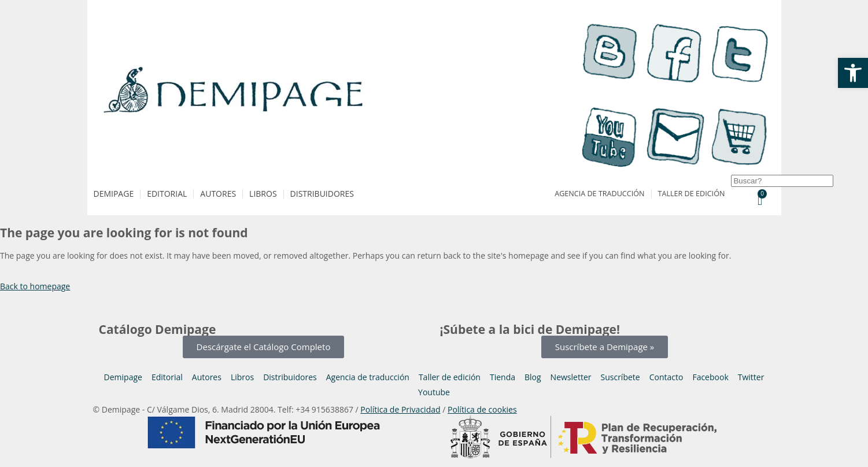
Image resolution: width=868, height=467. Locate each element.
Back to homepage (35, 286)
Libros (263, 194)
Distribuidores (322, 194)
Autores (218, 194)
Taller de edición (692, 194)
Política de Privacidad (400, 409)
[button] (853, 73)
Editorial (167, 194)
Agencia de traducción (599, 194)
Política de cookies (482, 409)
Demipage (114, 194)
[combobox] (782, 181)
